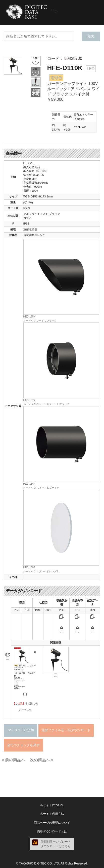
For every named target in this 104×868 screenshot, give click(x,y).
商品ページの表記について (52, 823)
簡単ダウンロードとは (52, 831)
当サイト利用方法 (52, 814)
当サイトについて (52, 805)
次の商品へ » (42, 760)
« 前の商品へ (13, 760)
